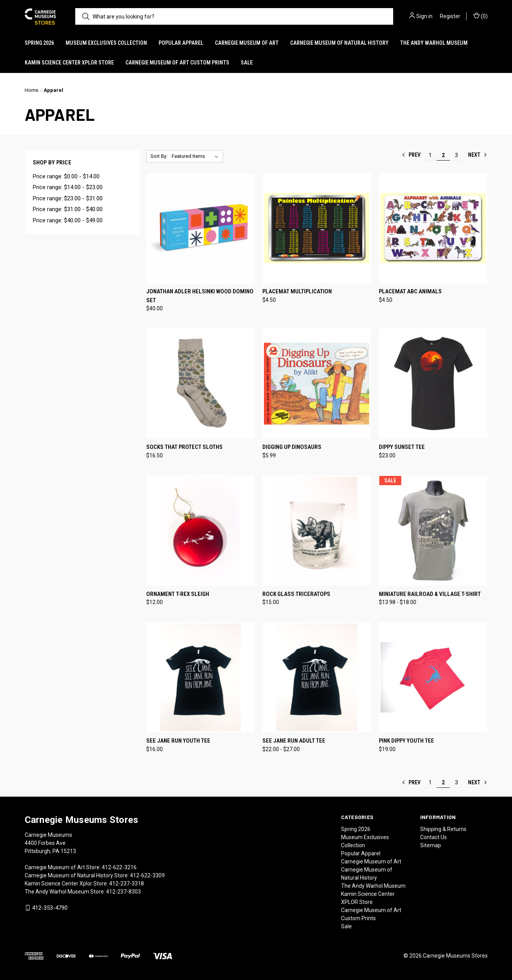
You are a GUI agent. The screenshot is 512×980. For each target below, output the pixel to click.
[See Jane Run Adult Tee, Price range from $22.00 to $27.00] (317, 677)
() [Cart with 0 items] (481, 16)
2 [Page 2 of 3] (443, 155)
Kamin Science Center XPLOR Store (69, 63)
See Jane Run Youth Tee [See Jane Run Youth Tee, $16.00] (178, 741)
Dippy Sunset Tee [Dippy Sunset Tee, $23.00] (402, 447)
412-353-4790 (50, 908)
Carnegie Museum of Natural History (339, 43)
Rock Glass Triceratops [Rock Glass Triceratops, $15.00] (296, 594)
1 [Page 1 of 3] (430, 155)
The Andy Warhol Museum (434, 43)
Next (478, 155)
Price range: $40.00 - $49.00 (68, 220)
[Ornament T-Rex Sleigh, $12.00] (200, 531)
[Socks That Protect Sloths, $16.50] (200, 383)
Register (450, 16)
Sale (247, 63)
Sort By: (159, 156)
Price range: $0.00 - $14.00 (66, 176)
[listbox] (197, 156)
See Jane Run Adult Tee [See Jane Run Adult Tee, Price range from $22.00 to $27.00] (294, 741)
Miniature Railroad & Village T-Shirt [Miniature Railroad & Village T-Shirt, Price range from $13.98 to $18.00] (430, 594)
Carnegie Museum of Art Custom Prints (177, 63)
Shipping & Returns (443, 829)
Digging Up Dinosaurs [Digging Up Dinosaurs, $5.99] (292, 447)
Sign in (424, 16)
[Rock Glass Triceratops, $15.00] (317, 531)
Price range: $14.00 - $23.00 (68, 187)
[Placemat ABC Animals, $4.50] (433, 228)
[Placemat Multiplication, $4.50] (317, 228)
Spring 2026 (39, 43)
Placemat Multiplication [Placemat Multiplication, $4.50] (297, 291)
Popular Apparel (181, 43)
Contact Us (433, 837)
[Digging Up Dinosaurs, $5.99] (317, 383)
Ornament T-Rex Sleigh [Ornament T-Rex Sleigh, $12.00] (178, 594)
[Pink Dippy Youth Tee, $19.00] (433, 677)
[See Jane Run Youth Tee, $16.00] (200, 677)
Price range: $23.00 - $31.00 (68, 198)
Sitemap (431, 845)
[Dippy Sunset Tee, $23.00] (433, 383)
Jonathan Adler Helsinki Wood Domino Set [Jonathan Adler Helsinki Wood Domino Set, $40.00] (200, 296)
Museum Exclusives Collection (106, 43)
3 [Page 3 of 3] (456, 155)
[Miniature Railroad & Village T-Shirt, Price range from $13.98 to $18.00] (433, 531)
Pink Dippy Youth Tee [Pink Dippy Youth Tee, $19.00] (406, 741)
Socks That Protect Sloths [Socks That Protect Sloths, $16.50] (184, 447)
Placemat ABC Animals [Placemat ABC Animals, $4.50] (410, 291)
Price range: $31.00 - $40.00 (68, 209)
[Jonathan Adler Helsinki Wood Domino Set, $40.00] (200, 228)
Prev (411, 155)
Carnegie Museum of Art (247, 43)
